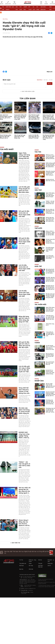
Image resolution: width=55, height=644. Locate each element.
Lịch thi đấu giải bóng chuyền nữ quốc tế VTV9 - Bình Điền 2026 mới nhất (24, 190)
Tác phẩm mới (40, 304)
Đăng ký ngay (51, 552)
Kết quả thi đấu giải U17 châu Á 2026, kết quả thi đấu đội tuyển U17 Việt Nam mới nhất (24, 346)
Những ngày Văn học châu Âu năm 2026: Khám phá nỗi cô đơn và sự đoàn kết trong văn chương (50, 221)
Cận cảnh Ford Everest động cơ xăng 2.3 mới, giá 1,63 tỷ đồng (6, 117)
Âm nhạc (31, 566)
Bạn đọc (21, 569)
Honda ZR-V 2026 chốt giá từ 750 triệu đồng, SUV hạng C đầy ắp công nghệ (20, 117)
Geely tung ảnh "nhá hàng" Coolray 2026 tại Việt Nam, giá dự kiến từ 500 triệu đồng (49, 117)
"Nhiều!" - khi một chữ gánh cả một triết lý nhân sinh (24, 465)
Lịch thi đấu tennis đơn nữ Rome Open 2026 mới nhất (24, 268)
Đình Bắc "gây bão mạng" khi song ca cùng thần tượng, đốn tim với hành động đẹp (50, 280)
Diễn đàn (31, 569)
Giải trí (38, 266)
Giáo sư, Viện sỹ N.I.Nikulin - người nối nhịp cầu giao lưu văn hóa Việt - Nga (50, 234)
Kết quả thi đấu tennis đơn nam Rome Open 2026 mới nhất (24, 241)
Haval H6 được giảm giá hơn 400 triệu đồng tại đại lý (6, 137)
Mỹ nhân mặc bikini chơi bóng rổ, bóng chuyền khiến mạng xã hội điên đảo (24, 412)
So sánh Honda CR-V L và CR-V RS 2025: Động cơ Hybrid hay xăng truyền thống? (50, 348)
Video (37, 343)
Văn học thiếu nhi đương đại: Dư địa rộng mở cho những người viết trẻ (25, 491)
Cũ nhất (51, 80)
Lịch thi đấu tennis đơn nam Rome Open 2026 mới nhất (24, 293)
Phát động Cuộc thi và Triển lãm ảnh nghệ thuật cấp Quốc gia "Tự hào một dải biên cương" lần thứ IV (50, 411)
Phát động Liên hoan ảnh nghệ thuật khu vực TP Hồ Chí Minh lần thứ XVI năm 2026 (50, 403)
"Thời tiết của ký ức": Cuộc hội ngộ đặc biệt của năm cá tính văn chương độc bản (50, 318)
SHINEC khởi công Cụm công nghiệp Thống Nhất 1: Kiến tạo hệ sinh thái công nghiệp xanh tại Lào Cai (24, 438)
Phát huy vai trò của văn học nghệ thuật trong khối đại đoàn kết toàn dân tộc (50, 157)
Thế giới (38, 228)
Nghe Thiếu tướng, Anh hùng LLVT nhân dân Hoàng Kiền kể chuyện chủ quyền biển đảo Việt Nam (24, 158)
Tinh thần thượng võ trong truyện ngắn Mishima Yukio (50, 249)
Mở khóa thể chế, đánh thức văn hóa (50, 180)
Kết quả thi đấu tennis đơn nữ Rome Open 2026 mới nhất (24, 214)
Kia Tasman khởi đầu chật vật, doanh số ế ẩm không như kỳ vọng (48, 137)
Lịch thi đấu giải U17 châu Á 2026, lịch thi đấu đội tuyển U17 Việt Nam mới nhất (24, 370)
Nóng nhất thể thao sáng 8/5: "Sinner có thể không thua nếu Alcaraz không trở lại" (24, 392)
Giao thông (5, 19)
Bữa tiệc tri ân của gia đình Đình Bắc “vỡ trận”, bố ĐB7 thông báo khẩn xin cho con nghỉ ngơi (50, 297)
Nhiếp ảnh (39, 381)
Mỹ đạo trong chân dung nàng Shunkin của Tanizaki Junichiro (50, 241)
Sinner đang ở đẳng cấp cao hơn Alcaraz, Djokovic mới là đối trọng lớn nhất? (24, 525)
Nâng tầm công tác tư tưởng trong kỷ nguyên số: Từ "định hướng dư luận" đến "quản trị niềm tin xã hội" (50, 174)
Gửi (50, 84)
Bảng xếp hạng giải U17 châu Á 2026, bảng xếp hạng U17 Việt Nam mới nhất (24, 320)
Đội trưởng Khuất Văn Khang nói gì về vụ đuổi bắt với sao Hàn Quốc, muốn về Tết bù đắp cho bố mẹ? (50, 272)
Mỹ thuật (21, 566)
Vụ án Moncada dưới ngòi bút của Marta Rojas (50, 257)
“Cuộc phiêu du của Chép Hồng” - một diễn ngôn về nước (50, 334)
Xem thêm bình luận (28, 91)
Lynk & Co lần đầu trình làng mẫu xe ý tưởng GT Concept (34, 137)
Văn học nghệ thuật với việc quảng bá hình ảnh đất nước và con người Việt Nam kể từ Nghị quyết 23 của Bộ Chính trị (50, 387)
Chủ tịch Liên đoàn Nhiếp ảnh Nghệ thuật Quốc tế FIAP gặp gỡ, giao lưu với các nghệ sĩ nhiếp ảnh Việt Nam (50, 396)
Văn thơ (38, 190)
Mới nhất (46, 80)
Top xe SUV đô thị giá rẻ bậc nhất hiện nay (50, 363)
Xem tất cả (40, 80)
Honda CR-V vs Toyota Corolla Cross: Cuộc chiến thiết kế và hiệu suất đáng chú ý (50, 373)
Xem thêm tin (16, 543)
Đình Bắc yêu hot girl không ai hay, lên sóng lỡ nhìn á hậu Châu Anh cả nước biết (50, 288)
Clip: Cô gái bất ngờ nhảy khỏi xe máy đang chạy (20, 137)
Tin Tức (38, 152)
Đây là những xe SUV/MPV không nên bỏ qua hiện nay (50, 356)
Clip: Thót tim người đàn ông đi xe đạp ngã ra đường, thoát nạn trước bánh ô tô (34, 117)
